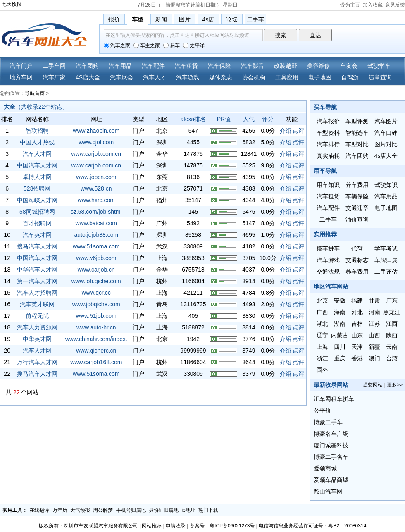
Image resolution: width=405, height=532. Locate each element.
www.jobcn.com (96, 177)
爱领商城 (325, 468)
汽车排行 (328, 144)
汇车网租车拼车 (334, 399)
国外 (322, 370)
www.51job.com (96, 316)
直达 (315, 35)
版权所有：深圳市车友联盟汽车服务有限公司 (88, 526)
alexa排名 (193, 119)
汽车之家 (117, 45)
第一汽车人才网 (37, 281)
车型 (138, 19)
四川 (340, 347)
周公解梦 (103, 510)
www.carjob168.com (96, 362)
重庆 (340, 358)
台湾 (392, 358)
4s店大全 (386, 156)
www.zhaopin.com (96, 131)
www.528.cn (96, 188)
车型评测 (357, 121)
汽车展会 (121, 77)
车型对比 (357, 144)
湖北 (322, 324)
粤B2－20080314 (347, 526)
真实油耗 (328, 156)
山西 (374, 335)
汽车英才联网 (37, 304)
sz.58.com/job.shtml (96, 212)
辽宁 (322, 335)
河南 (374, 312)
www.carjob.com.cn (96, 154)
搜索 (281, 35)
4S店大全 (88, 77)
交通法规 (328, 272)
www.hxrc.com (96, 200)
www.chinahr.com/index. (96, 339)
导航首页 (35, 93)
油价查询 (357, 219)
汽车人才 (155, 77)
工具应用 (287, 77)
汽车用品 (120, 66)
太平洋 (194, 45)
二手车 (255, 19)
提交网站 (373, 385)
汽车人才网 (37, 154)
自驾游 (350, 77)
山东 (357, 335)
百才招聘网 (37, 223)
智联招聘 (37, 131)
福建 (357, 301)
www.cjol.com (96, 142)
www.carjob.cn (96, 270)
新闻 (161, 19)
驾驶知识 (386, 185)
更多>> (395, 385)
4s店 (208, 19)
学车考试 (386, 248)
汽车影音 (253, 66)
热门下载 (208, 510)
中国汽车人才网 (37, 165)
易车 (172, 45)
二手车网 (54, 66)
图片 (185, 19)
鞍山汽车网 (328, 491)
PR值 (224, 119)
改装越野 (286, 66)
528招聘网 (37, 188)
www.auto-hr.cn (96, 327)
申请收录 (176, 526)
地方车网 (21, 77)
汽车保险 (219, 66)
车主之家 (147, 45)
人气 (249, 119)
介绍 (286, 131)
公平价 (322, 410)
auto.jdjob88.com (96, 235)
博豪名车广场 (331, 434)
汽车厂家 (54, 77)
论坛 (232, 19)
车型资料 (328, 133)
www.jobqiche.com (96, 304)
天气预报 (80, 510)
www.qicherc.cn (96, 351)
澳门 (374, 358)
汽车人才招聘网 (37, 293)
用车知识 (328, 185)
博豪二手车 (328, 422)
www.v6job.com (96, 258)
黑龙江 (392, 312)
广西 (322, 312)
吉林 (357, 324)
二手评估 (386, 272)
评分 (268, 119)
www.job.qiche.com (96, 281)
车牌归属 (386, 260)
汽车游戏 (188, 77)
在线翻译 (39, 510)
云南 (392, 347)
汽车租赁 (186, 66)
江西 (392, 324)
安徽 (340, 301)
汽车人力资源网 (37, 327)
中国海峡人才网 (37, 200)
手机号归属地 (131, 510)
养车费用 (357, 185)
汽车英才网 (37, 235)
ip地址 (188, 510)
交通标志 (357, 260)
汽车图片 (386, 121)
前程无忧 (37, 316)
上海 (322, 347)
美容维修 (319, 66)
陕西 (392, 335)
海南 (340, 312)
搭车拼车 (328, 248)
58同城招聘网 (37, 212)
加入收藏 (373, 5)
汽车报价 (328, 121)
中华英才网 (37, 339)
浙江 (322, 358)
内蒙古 (340, 335)
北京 (322, 301)
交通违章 (357, 208)
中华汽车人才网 (37, 270)
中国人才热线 (37, 142)
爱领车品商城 (331, 480)
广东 (392, 301)
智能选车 (357, 133)
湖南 (340, 324)
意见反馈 (395, 5)
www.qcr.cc (96, 293)
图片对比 (386, 144)
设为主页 (350, 5)
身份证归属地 (164, 510)
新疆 (374, 347)
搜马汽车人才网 (37, 246)
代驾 (357, 248)
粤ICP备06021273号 (232, 526)
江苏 (374, 324)
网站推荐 (152, 526)
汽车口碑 (386, 133)
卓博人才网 (37, 177)
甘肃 (374, 301)
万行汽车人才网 (37, 362)
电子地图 (320, 77)
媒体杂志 (221, 77)
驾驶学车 (379, 66)
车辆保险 (357, 196)
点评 (298, 131)
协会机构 (254, 77)
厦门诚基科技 (331, 445)
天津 (357, 347)
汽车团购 (87, 66)
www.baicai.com (96, 223)
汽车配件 (153, 66)
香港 (357, 358)
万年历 (60, 510)
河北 (357, 312)
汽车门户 (21, 66)
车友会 (349, 66)
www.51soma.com (96, 246)
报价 (114, 19)
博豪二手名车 (331, 457)
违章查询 (380, 77)
